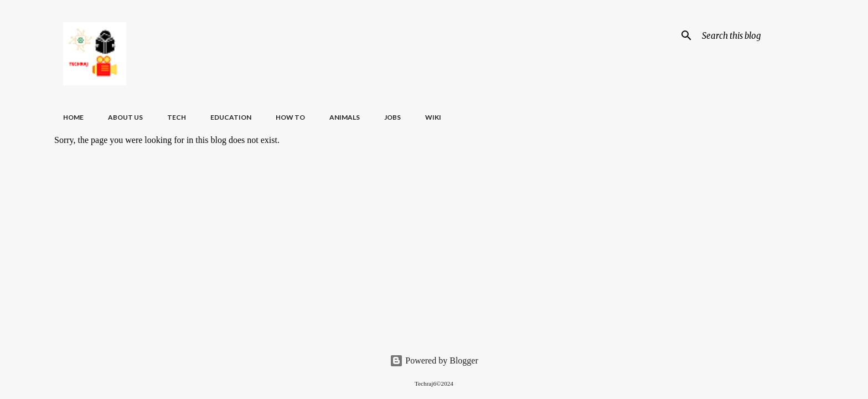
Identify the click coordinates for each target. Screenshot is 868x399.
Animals (345, 117)
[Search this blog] (756, 35)
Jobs (392, 117)
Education (231, 117)
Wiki (433, 117)
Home (73, 117)
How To (290, 117)
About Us (125, 117)
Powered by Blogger (434, 360)
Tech (177, 117)
